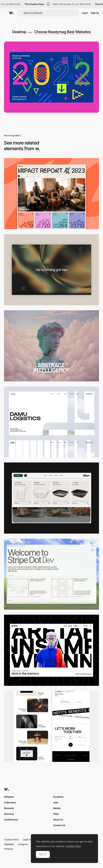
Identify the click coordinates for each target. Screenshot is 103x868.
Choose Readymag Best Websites (62, 32)
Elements (9, 808)
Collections (10, 802)
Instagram (23, 844)
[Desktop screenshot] (51, 422)
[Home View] (51, 270)
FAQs (56, 814)
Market (57, 808)
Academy (58, 797)
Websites (9, 797)
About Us (58, 820)
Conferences (11, 820)
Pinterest (8, 849)
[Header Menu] (51, 498)
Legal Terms (29, 839)
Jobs (56, 802)
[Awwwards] (12, 13)
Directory (9, 814)
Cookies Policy (11, 839)
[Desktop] (51, 194)
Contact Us (59, 825)
